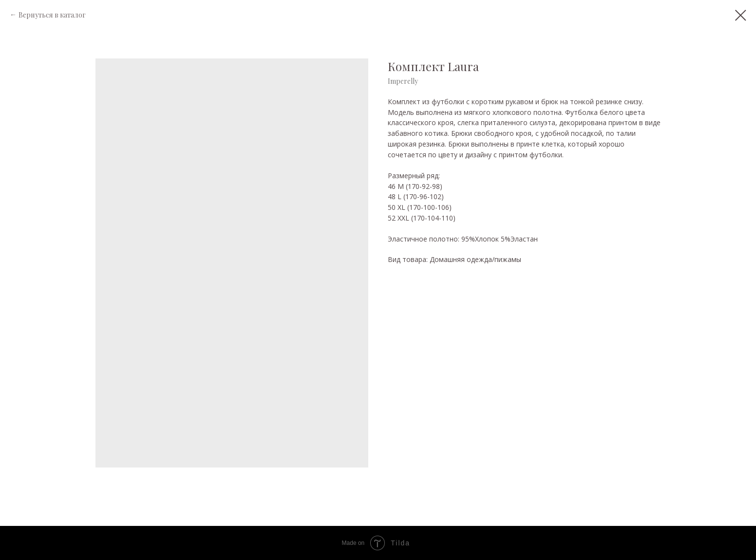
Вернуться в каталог (52, 15)
